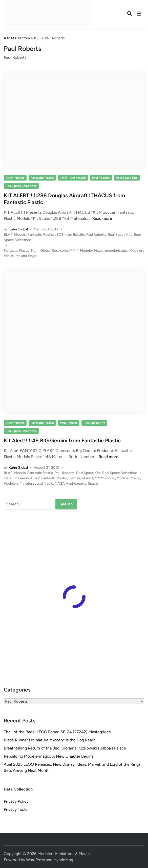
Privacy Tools (15, 809)
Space (93, 484)
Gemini (74, 478)
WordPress (35, 860)
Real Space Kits (127, 178)
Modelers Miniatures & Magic (64, 854)
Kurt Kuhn (60, 251)
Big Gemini (21, 478)
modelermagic (116, 251)
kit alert (87, 478)
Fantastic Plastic (42, 178)
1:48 (7, 478)
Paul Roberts (101, 178)
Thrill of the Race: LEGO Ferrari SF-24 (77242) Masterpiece (57, 732)
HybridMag (63, 860)
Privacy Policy (16, 801)
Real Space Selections (21, 186)
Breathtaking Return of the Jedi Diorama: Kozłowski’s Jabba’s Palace (65, 748)
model (110, 478)
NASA (60, 484)
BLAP (35, 478)
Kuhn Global (18, 229)
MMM (74, 251)
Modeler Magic (92, 251)
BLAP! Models (15, 178)
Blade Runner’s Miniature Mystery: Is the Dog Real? (49, 740)
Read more (102, 218)
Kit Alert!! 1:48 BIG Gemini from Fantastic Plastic (62, 440)
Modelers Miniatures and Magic (28, 484)
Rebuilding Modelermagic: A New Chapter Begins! (49, 756)
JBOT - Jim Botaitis (73, 178)
